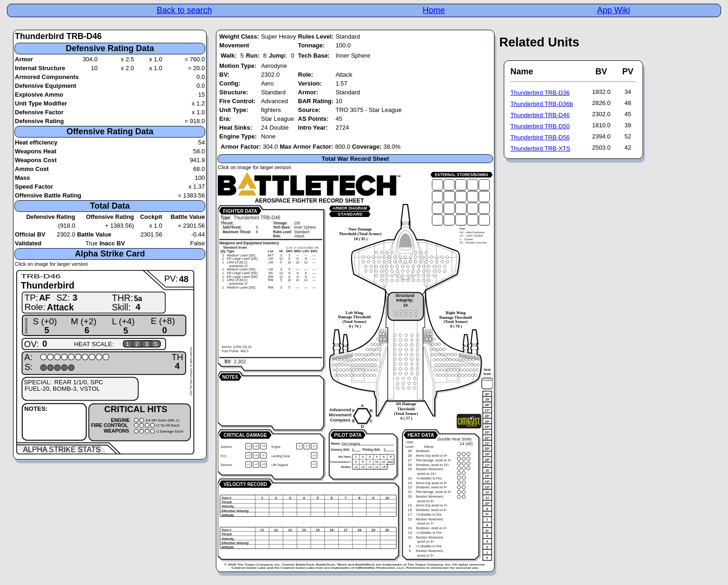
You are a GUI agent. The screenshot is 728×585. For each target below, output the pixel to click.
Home (434, 10)
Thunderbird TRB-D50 (540, 126)
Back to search (184, 10)
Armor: (308, 92)
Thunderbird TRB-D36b (542, 104)
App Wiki (614, 10)
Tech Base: (314, 56)
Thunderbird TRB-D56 (540, 137)
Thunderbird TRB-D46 (540, 115)
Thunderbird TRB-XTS (540, 148)
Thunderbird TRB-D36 (540, 93)
